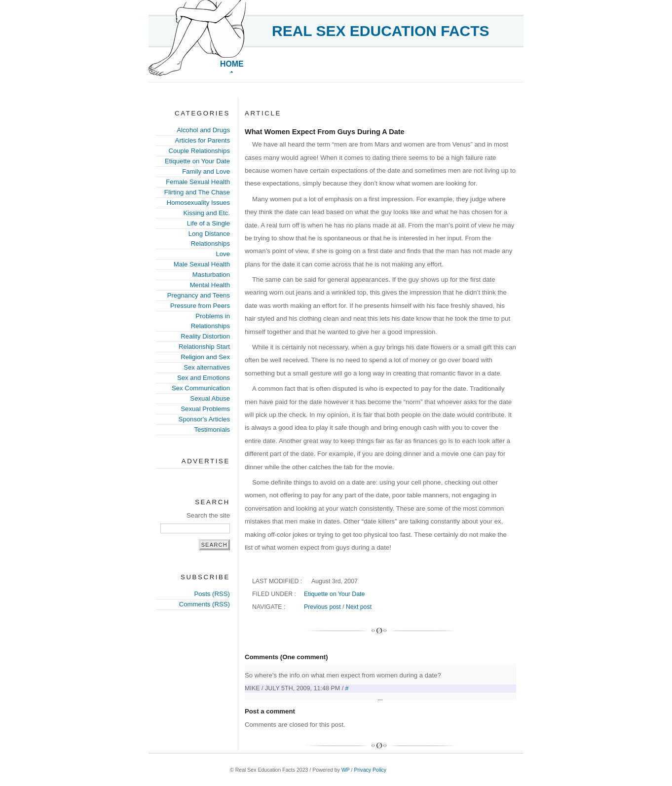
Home (232, 64)
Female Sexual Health (198, 182)
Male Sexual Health (202, 264)
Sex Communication (201, 388)
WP (346, 770)
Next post (359, 607)
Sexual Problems (205, 409)
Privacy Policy (370, 770)
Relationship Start (204, 347)
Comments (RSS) (205, 604)
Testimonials (212, 430)
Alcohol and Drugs (203, 130)
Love (223, 254)
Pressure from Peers (200, 306)
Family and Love (206, 171)
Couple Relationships (199, 151)
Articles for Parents (203, 140)
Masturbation (211, 275)
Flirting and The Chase (197, 192)
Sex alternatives (207, 367)
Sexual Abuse (210, 398)
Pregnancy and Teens (199, 295)
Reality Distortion (205, 336)
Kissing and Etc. (206, 213)
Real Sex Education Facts (381, 31)
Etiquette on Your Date (197, 161)
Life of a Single (208, 223)
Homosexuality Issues (198, 203)
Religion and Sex (205, 357)
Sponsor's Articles (204, 419)
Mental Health (210, 285)
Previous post (322, 607)
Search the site (208, 515)
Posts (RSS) (212, 594)
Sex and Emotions (204, 378)
